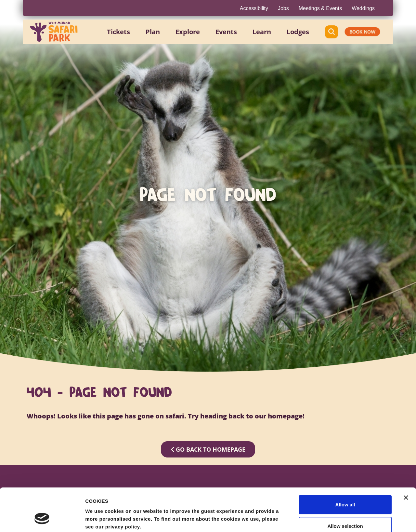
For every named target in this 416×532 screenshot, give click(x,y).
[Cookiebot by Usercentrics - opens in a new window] (42, 519)
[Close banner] (406, 461)
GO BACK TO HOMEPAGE (208, 449)
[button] (118, 32)
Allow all (345, 468)
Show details (341, 519)
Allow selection (345, 489)
